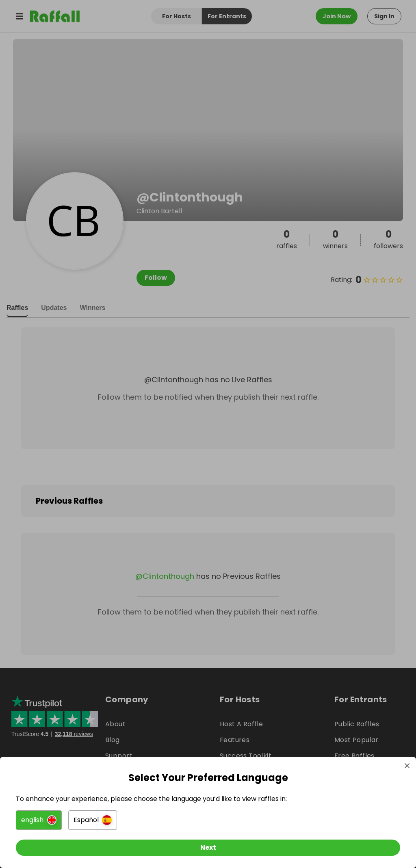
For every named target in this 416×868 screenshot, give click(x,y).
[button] (39, 819)
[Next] (208, 847)
